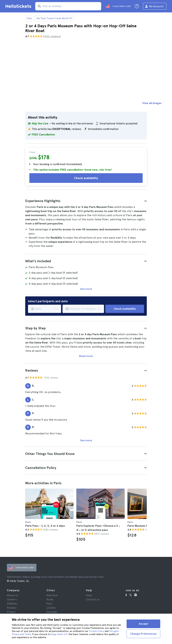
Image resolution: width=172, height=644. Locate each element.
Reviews (12, 608)
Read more (86, 356)
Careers (12, 599)
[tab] (86, 201)
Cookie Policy (97, 631)
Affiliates (12, 604)
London (51, 608)
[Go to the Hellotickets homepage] (19, 6)
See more (86, 289)
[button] (86, 201)
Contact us (93, 599)
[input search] (68, 6)
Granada (52, 612)
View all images (152, 103)
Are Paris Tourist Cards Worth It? (54, 18)
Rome (50, 599)
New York (52, 595)
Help (89, 595)
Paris (29, 18)
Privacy (11, 612)
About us (12, 595)
